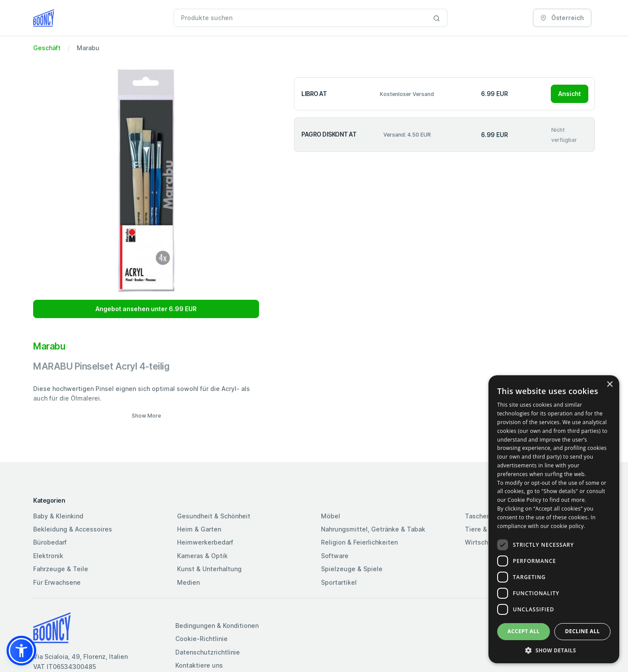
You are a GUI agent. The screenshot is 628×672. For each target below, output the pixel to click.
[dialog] (554, 519)
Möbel (331, 516)
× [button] (609, 385)
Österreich (562, 18)
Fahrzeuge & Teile (61, 569)
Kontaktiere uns (199, 665)
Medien (188, 582)
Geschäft (47, 48)
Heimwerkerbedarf (205, 542)
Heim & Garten (199, 529)
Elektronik (48, 556)
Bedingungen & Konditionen (217, 626)
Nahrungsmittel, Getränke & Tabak (373, 529)
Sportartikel (339, 582)
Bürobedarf (50, 542)
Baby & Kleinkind (58, 516)
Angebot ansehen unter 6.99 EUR (146, 309)
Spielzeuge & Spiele (352, 569)
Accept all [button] (524, 631)
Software (335, 556)
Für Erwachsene (57, 582)
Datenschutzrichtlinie (208, 652)
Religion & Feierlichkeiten (359, 542)
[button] (21, 651)
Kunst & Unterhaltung (209, 569)
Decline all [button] (583, 631)
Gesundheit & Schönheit (214, 516)
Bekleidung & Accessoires (73, 529)
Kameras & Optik (202, 556)
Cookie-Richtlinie (201, 639)
